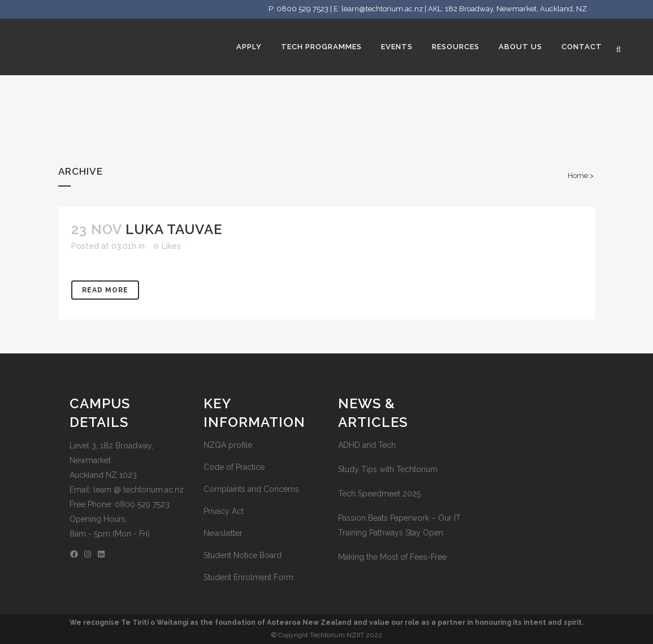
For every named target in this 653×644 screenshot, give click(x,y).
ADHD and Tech (367, 445)
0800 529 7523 (302, 9)
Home (578, 176)
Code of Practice (234, 467)
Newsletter (223, 533)
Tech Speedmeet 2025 (379, 494)
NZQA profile (228, 445)
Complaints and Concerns (251, 489)
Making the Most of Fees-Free (392, 557)
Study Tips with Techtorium (388, 469)
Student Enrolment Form (248, 577)
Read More (105, 290)
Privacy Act (224, 511)
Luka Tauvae (174, 229)
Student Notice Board (243, 555)
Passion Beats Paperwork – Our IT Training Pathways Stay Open (399, 525)
